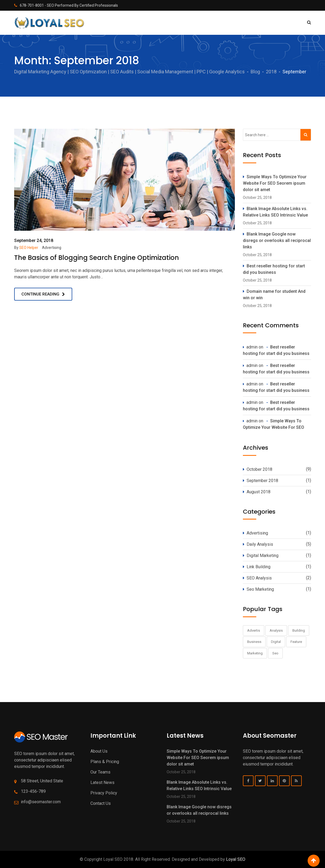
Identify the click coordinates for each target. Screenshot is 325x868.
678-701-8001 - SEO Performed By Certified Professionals (69, 5)
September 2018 (262, 481)
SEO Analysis (259, 578)
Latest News (102, 782)
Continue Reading (40, 294)
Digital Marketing (263, 556)
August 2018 (259, 492)
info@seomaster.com (41, 802)
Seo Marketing (260, 589)
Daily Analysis (260, 544)
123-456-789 (33, 791)
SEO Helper (29, 248)
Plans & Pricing (105, 762)
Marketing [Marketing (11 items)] (255, 653)
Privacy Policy (104, 793)
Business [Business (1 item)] (254, 642)
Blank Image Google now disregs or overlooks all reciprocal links (277, 240)
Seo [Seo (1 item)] (275, 653)
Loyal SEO (236, 859)
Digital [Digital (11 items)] (276, 642)
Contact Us (101, 803)
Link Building (259, 567)
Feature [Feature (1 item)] (296, 642)
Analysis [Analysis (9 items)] (276, 630)
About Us (99, 751)
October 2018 (259, 469)
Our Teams (100, 772)
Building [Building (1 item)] (299, 630)
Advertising (52, 248)
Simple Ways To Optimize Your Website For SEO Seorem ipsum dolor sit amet (275, 183)
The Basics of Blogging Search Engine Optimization (97, 258)
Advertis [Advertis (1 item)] (254, 630)
